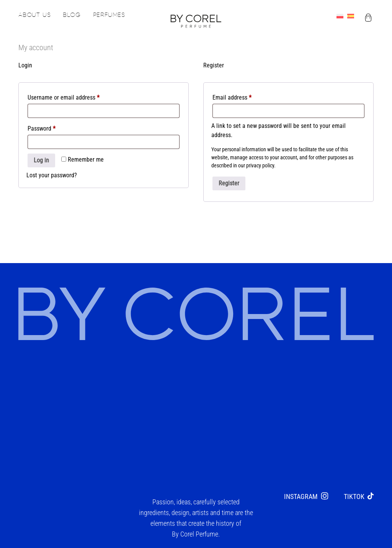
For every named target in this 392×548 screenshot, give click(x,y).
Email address (243, 100)
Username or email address (74, 100)
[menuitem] (342, 17)
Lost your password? (52, 179)
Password (52, 131)
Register (229, 187)
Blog (72, 15)
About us (34, 15)
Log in (41, 164)
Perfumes (109, 15)
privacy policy (260, 169)
